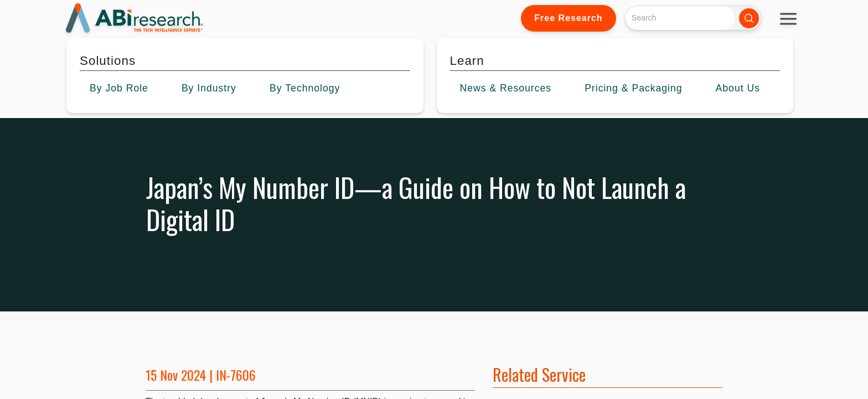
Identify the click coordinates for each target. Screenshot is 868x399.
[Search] (680, 18)
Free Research (568, 18)
